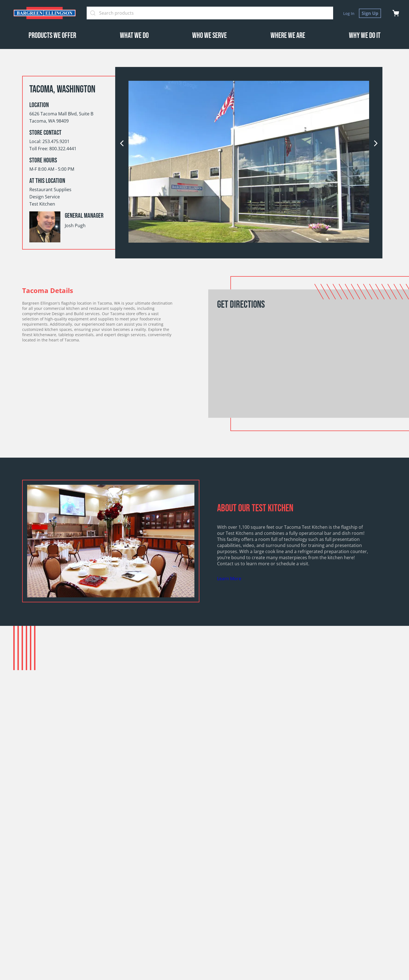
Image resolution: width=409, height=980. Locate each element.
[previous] (122, 144)
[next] (376, 144)
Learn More (229, 579)
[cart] (396, 13)
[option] (249, 163)
